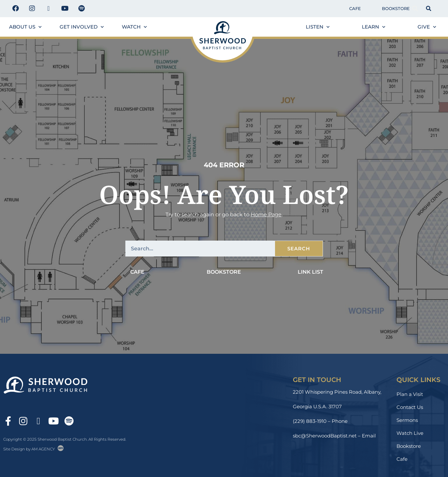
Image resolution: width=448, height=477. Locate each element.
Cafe (355, 8)
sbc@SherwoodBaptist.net (325, 436)
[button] (415, 9)
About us (25, 27)
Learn (373, 27)
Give (427, 27)
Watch (134, 27)
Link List (310, 272)
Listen (318, 27)
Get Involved (82, 27)
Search (299, 249)
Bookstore (396, 8)
